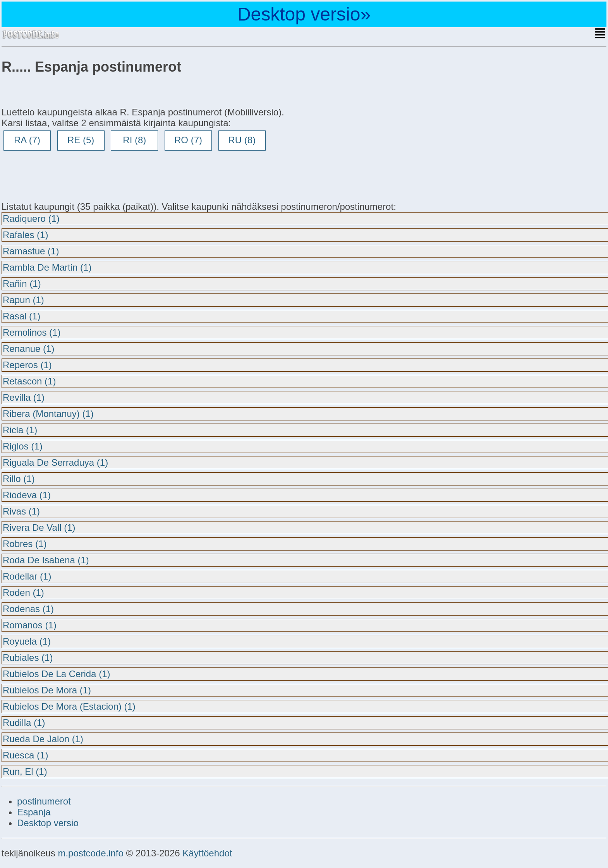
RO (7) (188, 140)
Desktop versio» (304, 14)
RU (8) (242, 140)
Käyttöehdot (207, 853)
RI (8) (134, 140)
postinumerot (44, 801)
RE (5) (81, 140)
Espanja (34, 812)
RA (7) (27, 140)
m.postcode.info (90, 853)
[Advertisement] (64, 176)
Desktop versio (48, 823)
